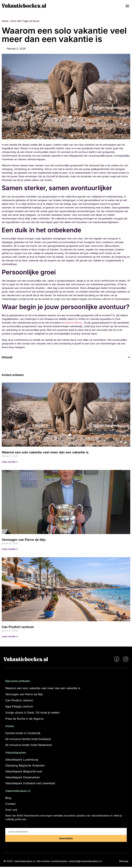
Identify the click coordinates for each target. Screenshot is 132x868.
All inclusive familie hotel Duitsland (28, 739)
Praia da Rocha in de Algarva (24, 719)
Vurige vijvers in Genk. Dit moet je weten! (32, 713)
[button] (127, 6)
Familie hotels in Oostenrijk (23, 733)
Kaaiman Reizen (73, 323)
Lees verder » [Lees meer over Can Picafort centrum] (10, 636)
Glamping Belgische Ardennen (25, 765)
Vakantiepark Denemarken (23, 777)
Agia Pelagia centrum (19, 706)
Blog (8, 798)
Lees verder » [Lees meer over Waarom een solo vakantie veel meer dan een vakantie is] (10, 462)
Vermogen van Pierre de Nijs (24, 540)
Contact (10, 804)
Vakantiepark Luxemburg (22, 760)
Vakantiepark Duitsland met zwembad (30, 783)
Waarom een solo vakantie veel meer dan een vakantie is (45, 452)
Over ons (11, 810)
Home (5, 21)
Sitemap (124, 861)
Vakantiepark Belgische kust (24, 771)
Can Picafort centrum (18, 627)
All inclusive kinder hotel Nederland (28, 745)
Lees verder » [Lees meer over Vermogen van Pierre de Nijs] (10, 549)
